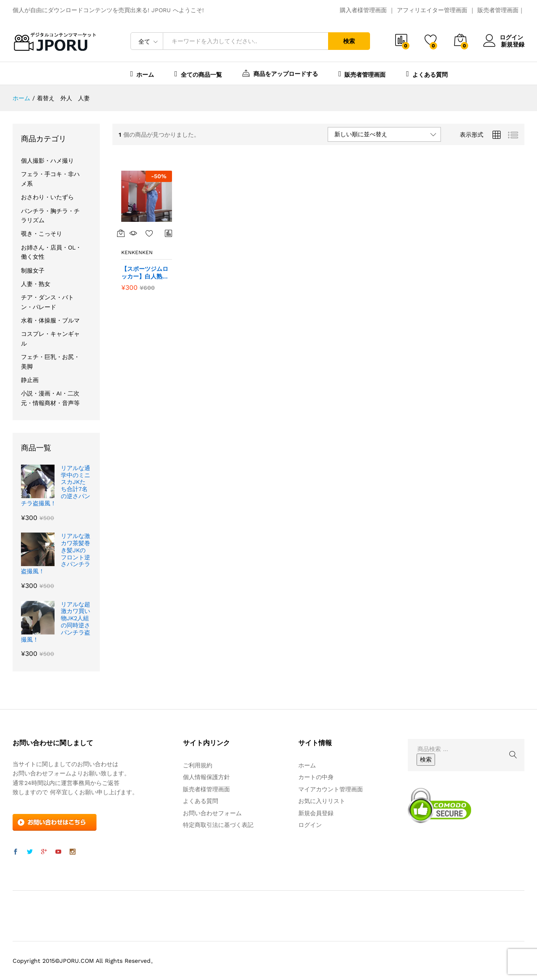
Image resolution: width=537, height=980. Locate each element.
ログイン (504, 38)
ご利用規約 (198, 765)
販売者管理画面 (498, 10)
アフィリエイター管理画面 (432, 10)
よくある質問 (427, 74)
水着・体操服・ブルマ (50, 320)
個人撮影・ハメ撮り (47, 161)
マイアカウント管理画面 (331, 789)
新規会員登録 (316, 813)
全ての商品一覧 (198, 74)
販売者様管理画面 (206, 789)
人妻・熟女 (36, 284)
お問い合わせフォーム (212, 813)
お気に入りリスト (322, 801)
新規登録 (513, 44)
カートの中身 (316, 777)
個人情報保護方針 (206, 777)
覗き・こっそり (42, 234)
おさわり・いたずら (47, 197)
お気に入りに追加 (149, 233)
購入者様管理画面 (363, 10)
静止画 (30, 380)
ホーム (142, 74)
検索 (349, 41)
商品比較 (169, 233)
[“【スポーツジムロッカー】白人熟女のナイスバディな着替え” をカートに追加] (121, 233)
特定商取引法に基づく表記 (218, 825)
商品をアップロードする (280, 73)
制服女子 (33, 270)
